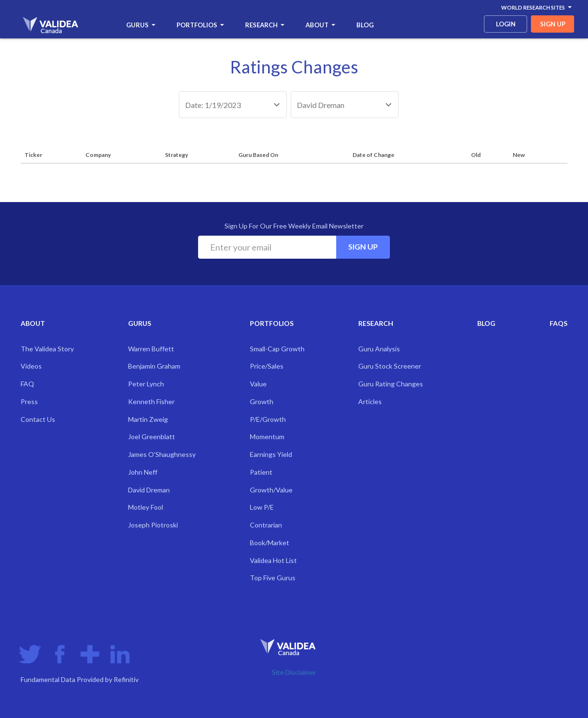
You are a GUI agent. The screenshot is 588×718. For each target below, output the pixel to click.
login (506, 24)
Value (258, 384)
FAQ (27, 384)
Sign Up (363, 246)
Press (29, 401)
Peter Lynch (146, 384)
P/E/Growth (268, 419)
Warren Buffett (151, 349)
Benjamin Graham (154, 366)
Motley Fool (146, 507)
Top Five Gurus (273, 578)
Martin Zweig (148, 419)
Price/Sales (267, 366)
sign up (553, 24)
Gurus (141, 25)
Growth (262, 401)
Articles (370, 401)
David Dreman (149, 490)
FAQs (559, 323)
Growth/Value (271, 490)
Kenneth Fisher (151, 401)
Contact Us (38, 419)
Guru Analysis (379, 349)
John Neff (143, 472)
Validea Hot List (273, 560)
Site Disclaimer (294, 672)
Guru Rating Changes (391, 384)
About (320, 25)
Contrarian (266, 525)
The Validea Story (47, 349)
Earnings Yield (271, 454)
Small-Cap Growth (277, 349)
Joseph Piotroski (153, 525)
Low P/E (262, 507)
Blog (365, 25)
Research (265, 25)
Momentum (267, 437)
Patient (261, 472)
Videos (31, 366)
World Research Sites (536, 7)
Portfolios (200, 25)
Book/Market (270, 543)
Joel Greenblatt (152, 437)
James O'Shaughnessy (162, 454)
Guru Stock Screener (390, 366)
